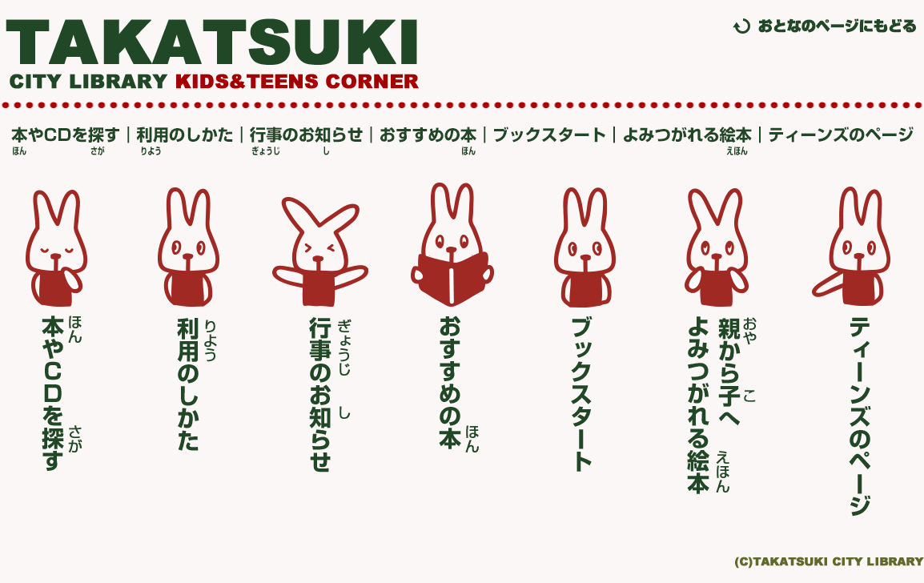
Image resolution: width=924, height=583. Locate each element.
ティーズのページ (837, 141)
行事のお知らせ (307, 141)
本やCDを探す (70, 141)
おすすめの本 (429, 141)
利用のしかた (186, 141)
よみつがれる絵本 (688, 141)
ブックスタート (550, 141)
